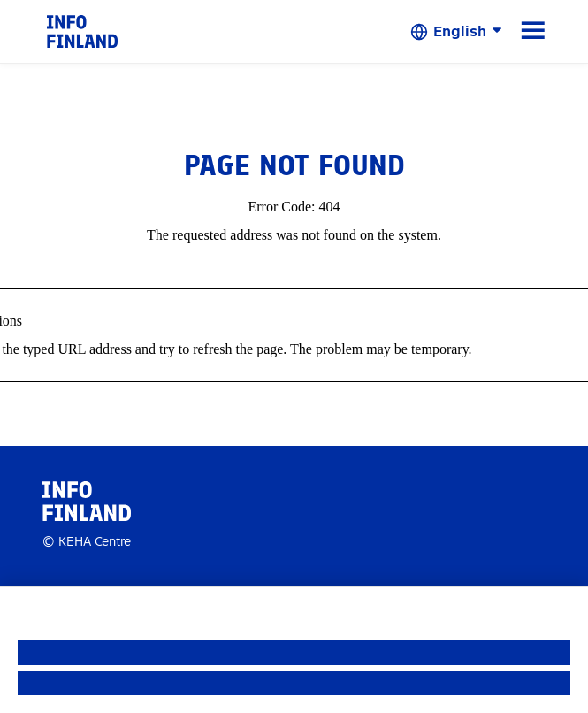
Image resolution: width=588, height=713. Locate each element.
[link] (82, 31)
